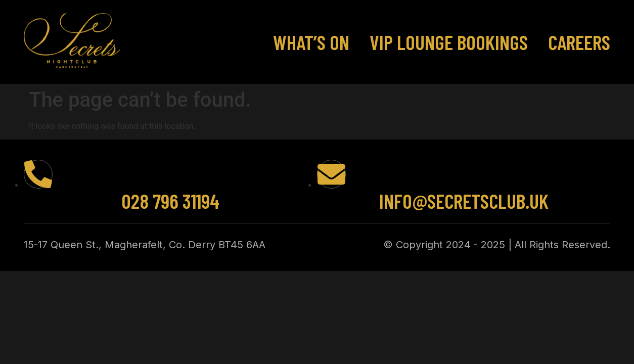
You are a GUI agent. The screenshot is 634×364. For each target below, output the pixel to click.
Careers (579, 42)
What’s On (311, 42)
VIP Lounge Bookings (449, 42)
